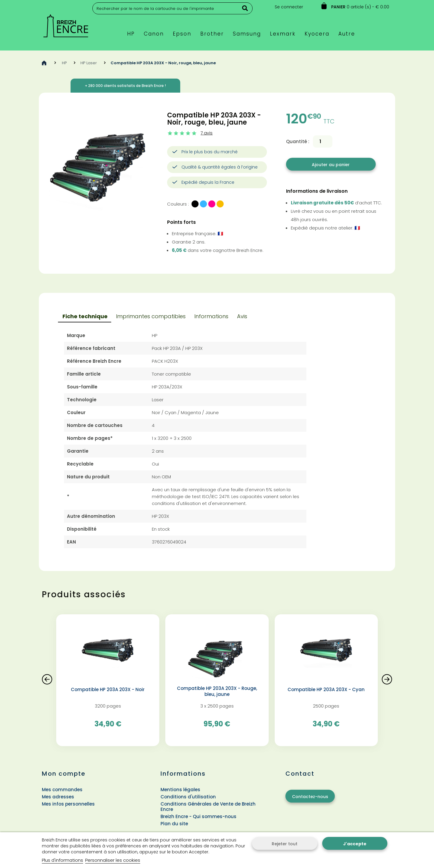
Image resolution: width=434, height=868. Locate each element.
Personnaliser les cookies (113, 860)
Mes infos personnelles (68, 804)
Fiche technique (85, 316)
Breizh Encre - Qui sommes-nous (198, 816)
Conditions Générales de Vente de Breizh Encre (208, 807)
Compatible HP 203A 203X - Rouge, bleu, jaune (217, 691)
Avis (242, 316)
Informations (211, 316)
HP (64, 63)
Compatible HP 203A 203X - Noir (108, 690)
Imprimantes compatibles (151, 316)
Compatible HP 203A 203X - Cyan (326, 690)
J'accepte (355, 844)
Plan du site (174, 824)
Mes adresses (58, 797)
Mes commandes (62, 790)
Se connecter (289, 7)
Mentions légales (180, 790)
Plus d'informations (62, 860)
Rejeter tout (285, 844)
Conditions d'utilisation (188, 797)
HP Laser (89, 63)
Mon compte (64, 774)
